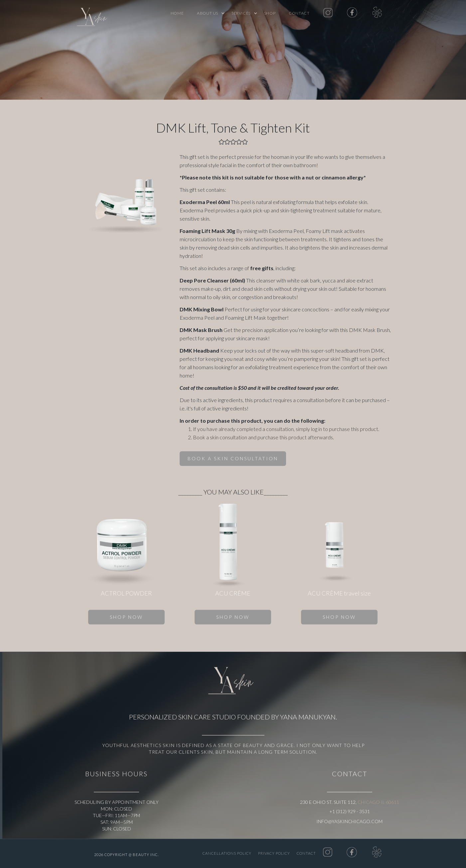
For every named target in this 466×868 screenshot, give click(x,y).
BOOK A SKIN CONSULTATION (233, 458)
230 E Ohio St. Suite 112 (328, 802)
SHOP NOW (126, 617)
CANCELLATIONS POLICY (227, 853)
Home (177, 13)
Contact (299, 13)
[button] (208, 13)
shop (270, 13)
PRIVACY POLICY (274, 853)
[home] (93, 18)
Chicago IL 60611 (378, 802)
